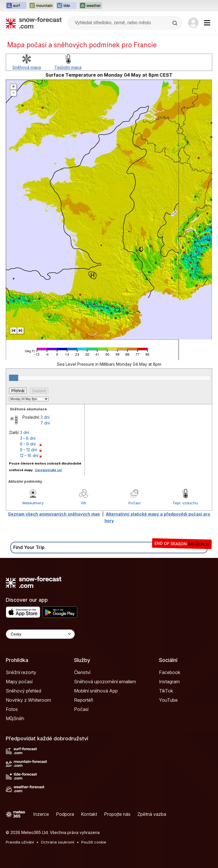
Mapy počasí (19, 682)
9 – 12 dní (28, 450)
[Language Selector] (40, 634)
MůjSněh (15, 718)
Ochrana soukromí (58, 842)
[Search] (175, 23)
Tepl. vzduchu (185, 503)
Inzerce (41, 814)
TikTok (166, 691)
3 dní (45, 417)
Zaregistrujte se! (49, 470)
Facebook (170, 672)
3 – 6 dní (28, 438)
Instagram (169, 682)
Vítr (84, 503)
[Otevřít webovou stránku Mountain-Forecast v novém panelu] (41, 6)
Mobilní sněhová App (96, 691)
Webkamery (33, 503)
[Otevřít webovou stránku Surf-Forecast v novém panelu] (16, 6)
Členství (82, 672)
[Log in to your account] (193, 23)
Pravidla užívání (20, 842)
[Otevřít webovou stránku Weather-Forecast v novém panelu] (91, 6)
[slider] (14, 378)
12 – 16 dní (29, 455)
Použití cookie (94, 842)
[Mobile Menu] (207, 23)
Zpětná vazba (152, 814)
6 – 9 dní (28, 444)
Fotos (12, 709)
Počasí (134, 503)
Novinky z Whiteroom (28, 700)
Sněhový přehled (23, 691)
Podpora (65, 814)
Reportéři (84, 700)
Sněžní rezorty (21, 672)
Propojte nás (117, 814)
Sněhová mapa (27, 67)
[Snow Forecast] (34, 23)
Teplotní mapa (68, 67)
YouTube (168, 700)
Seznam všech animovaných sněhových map (54, 514)
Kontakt (89, 814)
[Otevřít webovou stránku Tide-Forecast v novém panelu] (67, 6)
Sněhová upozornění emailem (105, 682)
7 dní (45, 423)
